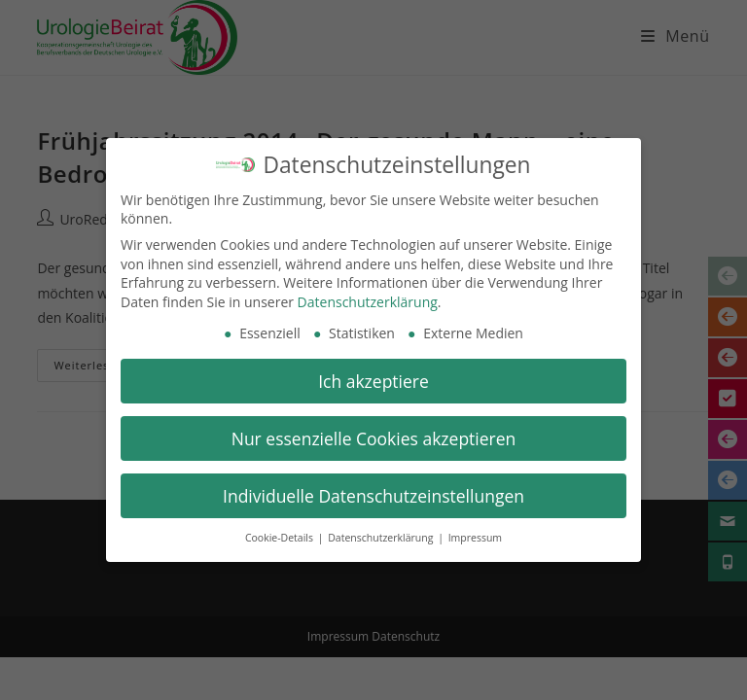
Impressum (475, 536)
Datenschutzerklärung (368, 299)
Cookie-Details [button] (281, 536)
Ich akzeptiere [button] (373, 378)
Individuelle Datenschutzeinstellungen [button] (373, 493)
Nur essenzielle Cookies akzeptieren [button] (374, 436)
